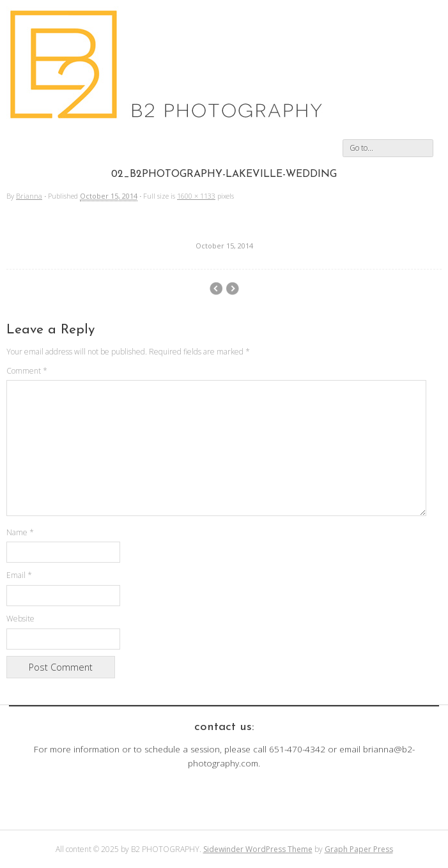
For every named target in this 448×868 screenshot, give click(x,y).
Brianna (29, 196)
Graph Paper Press (359, 849)
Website (20, 619)
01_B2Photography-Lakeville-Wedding (232, 289)
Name (20, 532)
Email (19, 575)
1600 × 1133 (196, 196)
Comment (27, 371)
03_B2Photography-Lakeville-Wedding (216, 289)
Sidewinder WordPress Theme (258, 849)
